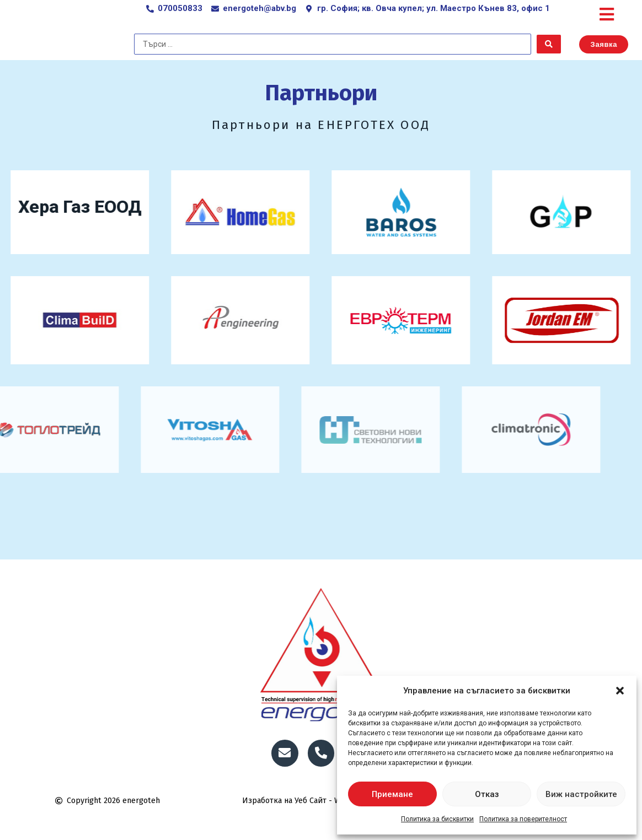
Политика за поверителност (523, 819)
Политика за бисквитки (437, 819)
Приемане (392, 794)
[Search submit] (549, 60)
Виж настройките (581, 794)
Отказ (487, 794)
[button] (620, 691)
